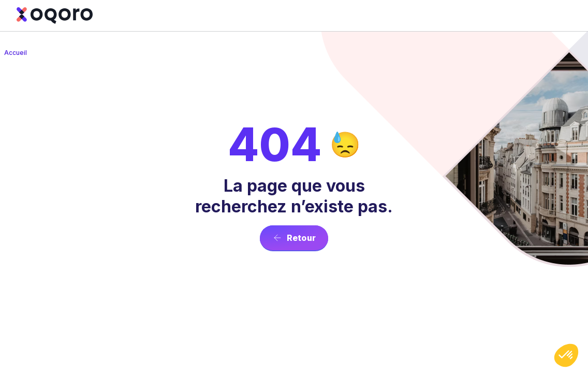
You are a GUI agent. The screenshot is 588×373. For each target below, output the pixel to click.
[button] (566, 355)
